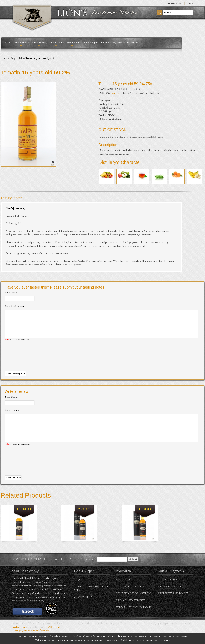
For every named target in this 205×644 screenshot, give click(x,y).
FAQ (77, 591)
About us (123, 591)
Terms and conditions (134, 619)
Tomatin (115, 93)
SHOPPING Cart (175, 4)
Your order (168, 591)
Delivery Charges (130, 598)
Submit (133, 570)
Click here (125, 640)
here (148, 640)
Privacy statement (130, 612)
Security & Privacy (173, 605)
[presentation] (33, 362)
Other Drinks (57, 43)
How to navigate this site (91, 600)
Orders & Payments (112, 43)
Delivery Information (133, 605)
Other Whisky (40, 43)
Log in (190, 4)
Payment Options (171, 598)
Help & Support (90, 43)
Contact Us (132, 43)
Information (73, 43)
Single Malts (17, 58)
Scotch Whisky (21, 43)
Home (7, 43)
